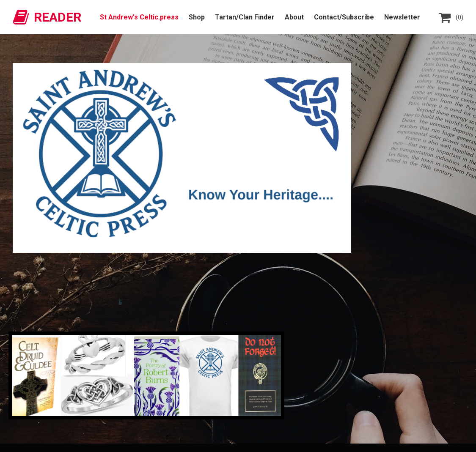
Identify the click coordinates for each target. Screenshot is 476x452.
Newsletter (402, 17)
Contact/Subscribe (344, 17)
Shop (197, 17)
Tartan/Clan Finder (245, 17)
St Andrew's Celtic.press (139, 17)
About (294, 17)
